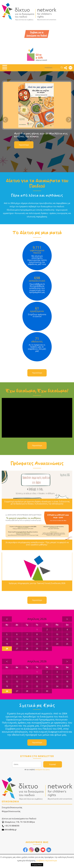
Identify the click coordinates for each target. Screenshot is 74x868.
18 (67, 639)
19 (7, 644)
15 (37, 639)
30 (47, 649)
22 (37, 644)
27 (17, 649)
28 (27, 649)
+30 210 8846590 (11, 826)
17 (57, 639)
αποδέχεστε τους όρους (42, 770)
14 (27, 639)
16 (47, 639)
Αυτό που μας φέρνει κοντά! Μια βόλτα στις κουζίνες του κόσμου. (41, 135)
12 (7, 639)
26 (7, 649)
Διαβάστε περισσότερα (47, 861)
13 (17, 639)
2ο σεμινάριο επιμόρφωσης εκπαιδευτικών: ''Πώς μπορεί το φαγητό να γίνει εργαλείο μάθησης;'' (37, 544)
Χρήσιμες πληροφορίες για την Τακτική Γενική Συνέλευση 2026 (37, 583)
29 (37, 649)
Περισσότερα (24, 145)
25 (67, 644)
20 (17, 644)
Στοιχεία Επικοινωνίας (12, 807)
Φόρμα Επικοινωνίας (11, 811)
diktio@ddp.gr (9, 830)
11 (67, 634)
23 (47, 644)
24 (57, 644)
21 (27, 644)
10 (57, 634)
